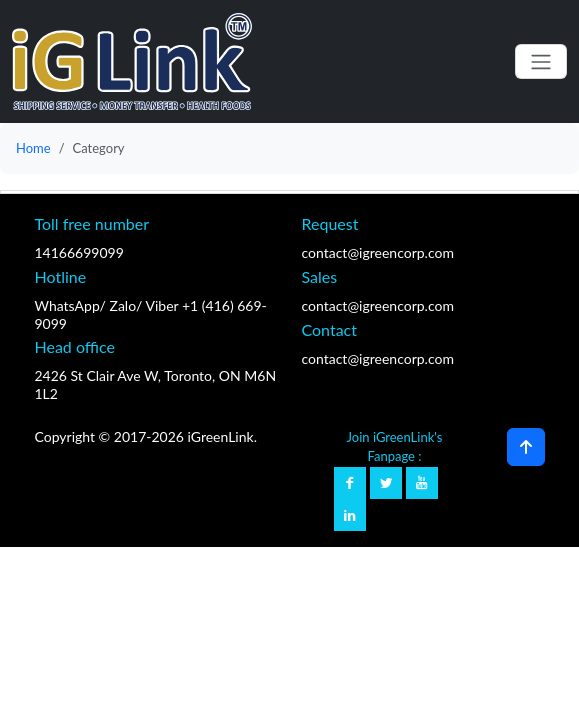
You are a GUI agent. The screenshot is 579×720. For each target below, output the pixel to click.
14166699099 (79, 252)
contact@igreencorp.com (378, 252)
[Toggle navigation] (541, 61)
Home (33, 148)
